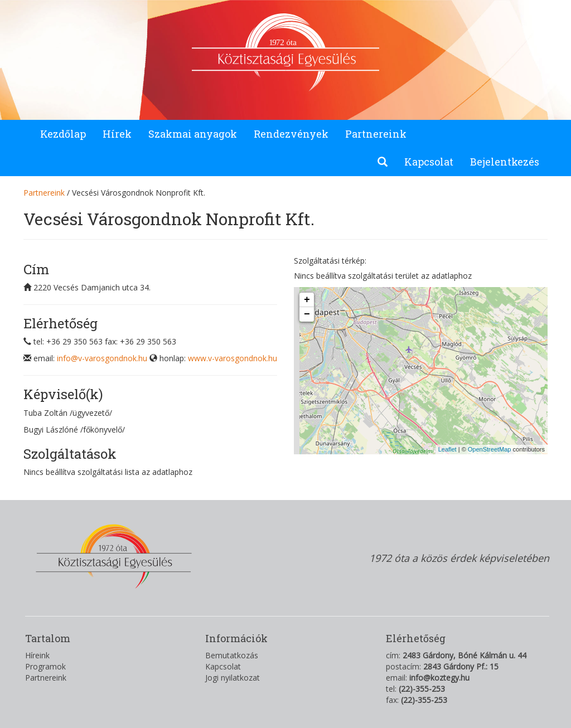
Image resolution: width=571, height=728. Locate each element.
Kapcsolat (429, 162)
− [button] (307, 314)
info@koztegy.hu (439, 678)
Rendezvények (291, 134)
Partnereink (376, 134)
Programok (45, 666)
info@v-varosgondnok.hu (102, 358)
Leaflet (447, 449)
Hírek (117, 134)
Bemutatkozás (232, 655)
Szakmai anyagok (193, 134)
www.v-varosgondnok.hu (233, 358)
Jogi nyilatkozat (233, 678)
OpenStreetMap (490, 449)
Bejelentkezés (505, 162)
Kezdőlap (63, 134)
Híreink (37, 655)
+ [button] (307, 300)
